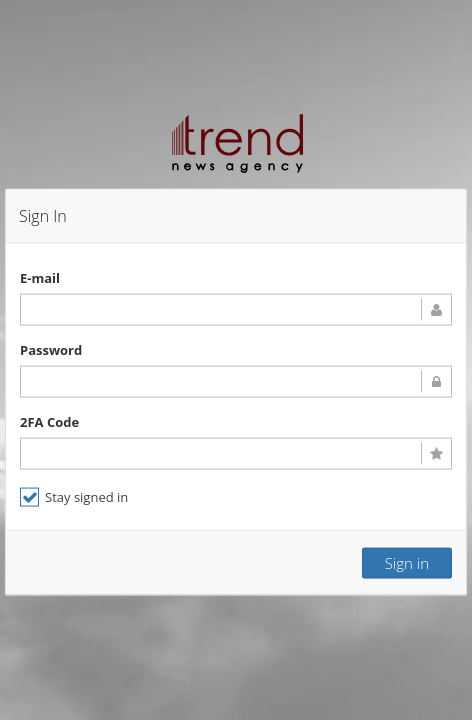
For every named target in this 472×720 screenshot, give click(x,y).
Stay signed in (74, 496)
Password (51, 349)
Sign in (407, 562)
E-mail (40, 277)
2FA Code (49, 421)
